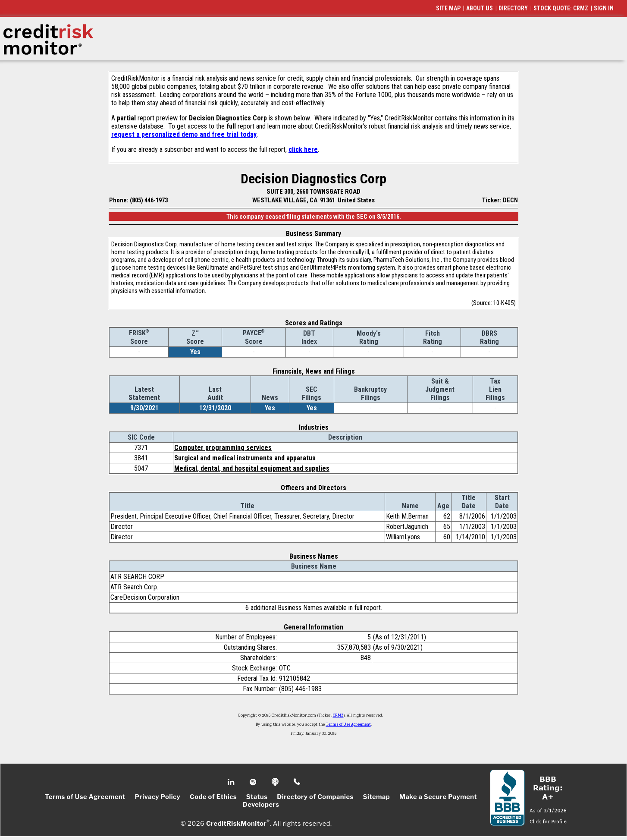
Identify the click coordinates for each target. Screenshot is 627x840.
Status (257, 797)
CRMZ (338, 716)
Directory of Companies (315, 797)
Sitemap (377, 797)
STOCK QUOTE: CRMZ (561, 8)
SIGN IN (604, 8)
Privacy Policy (157, 797)
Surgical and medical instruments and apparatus (245, 458)
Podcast (276, 782)
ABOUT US (480, 8)
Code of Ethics (213, 797)
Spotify (254, 782)
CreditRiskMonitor (236, 824)
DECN (510, 200)
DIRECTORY (513, 8)
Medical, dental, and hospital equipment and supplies (252, 468)
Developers (261, 805)
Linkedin (232, 782)
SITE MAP (448, 8)
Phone (297, 782)
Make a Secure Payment (438, 797)
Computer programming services (223, 448)
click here (303, 149)
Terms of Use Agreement (348, 725)
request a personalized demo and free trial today (184, 134)
